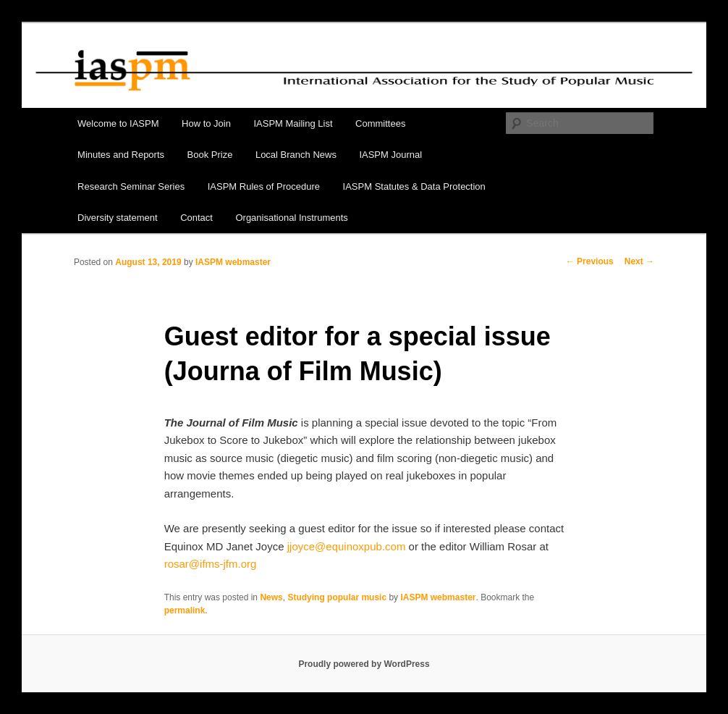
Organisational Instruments (291, 218)
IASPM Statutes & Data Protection (414, 186)
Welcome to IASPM (118, 123)
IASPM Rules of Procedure (264, 186)
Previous (590, 261)
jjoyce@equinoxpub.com (347, 546)
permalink (185, 610)
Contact (196, 218)
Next (639, 261)
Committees (380, 123)
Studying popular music (337, 597)
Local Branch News (296, 155)
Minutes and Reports (121, 155)
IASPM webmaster (233, 262)
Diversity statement (118, 218)
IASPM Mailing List (293, 123)
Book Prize (210, 155)
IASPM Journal (390, 155)
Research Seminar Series (131, 186)
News (271, 597)
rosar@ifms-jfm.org (211, 564)
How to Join (206, 123)
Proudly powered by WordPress (364, 664)
